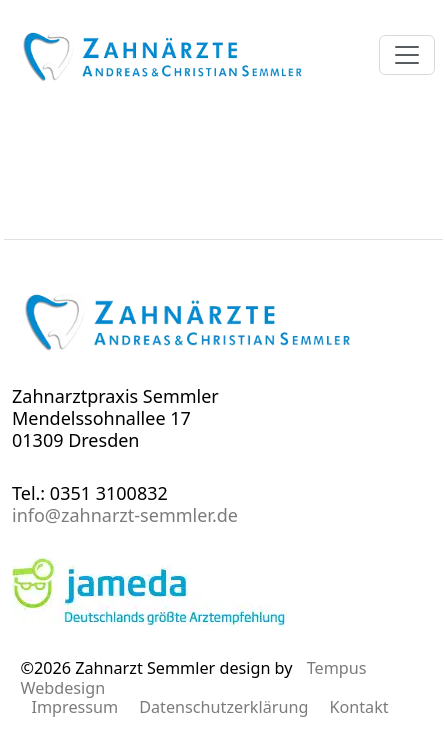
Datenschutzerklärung (223, 707)
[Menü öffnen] (407, 55)
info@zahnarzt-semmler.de (125, 515)
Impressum (74, 707)
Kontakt (358, 707)
